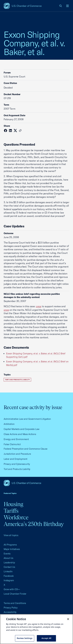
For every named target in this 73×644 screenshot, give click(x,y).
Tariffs (11, 511)
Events (7, 554)
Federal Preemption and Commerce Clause (26, 449)
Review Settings (25, 638)
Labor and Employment (15, 459)
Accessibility (10, 612)
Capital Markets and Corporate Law (22, 429)
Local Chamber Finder (15, 594)
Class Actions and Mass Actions (20, 434)
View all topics (11, 535)
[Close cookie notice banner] (68, 619)
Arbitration (9, 424)
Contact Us (9, 567)
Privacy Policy (11, 608)
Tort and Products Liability (17, 380)
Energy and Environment (16, 439)
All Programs (10, 545)
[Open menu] (67, 6)
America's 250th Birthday (34, 524)
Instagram (9, 580)
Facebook (9, 576)
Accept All (46, 638)
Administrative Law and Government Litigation (27, 419)
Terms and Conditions (15, 603)
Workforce (16, 517)
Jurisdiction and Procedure (17, 454)
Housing (13, 504)
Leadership (9, 562)
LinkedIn (8, 571)
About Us (8, 558)
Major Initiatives (12, 549)
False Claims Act (12, 444)
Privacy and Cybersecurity (17, 464)
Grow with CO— (12, 589)
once (39, 306)
